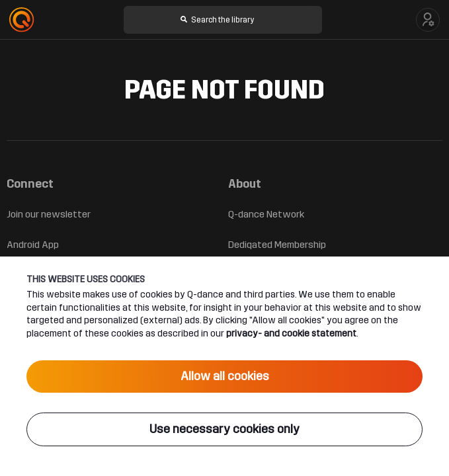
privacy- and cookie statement (291, 333)
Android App (33, 245)
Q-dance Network (266, 214)
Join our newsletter (49, 214)
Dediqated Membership (277, 245)
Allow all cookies (225, 376)
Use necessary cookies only (224, 429)
